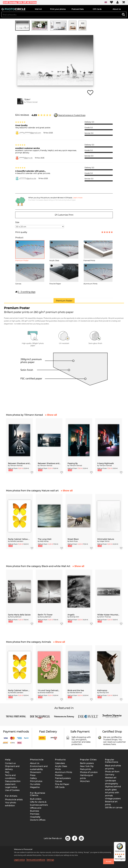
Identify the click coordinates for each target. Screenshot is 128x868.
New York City (87, 766)
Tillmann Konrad (32, 102)
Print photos (36, 781)
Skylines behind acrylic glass (113, 788)
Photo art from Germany (112, 773)
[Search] (123, 14)
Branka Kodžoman (47, 693)
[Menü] (124, 843)
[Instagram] (68, 838)
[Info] (17, 243)
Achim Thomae (105, 617)
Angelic (71, 615)
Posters (59, 775)
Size (17, 222)
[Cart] (123, 2)
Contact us (10, 763)
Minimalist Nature (106, 539)
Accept (108, 861)
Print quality (21, 232)
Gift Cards (60, 787)
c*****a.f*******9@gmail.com (30, 133)
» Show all (51, 415)
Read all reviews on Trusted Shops (72, 115)
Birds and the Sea (76, 690)
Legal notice (11, 787)
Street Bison (73, 539)
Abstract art (111, 778)
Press (33, 775)
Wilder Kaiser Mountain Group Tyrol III (109, 615)
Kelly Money (44, 541)
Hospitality (35, 817)
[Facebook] (75, 838)
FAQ (7, 772)
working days (27, 292)
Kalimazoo (102, 690)
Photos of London (89, 772)
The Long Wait (45, 539)
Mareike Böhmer (76, 693)
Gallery (33, 778)
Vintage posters (113, 799)
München (85, 781)
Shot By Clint (74, 617)
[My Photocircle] (117, 2)
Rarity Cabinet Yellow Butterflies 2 (19, 539)
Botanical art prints (111, 803)
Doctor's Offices (38, 820)
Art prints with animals (112, 794)
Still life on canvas (114, 808)
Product (19, 238)
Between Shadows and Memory (19, 463)
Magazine (35, 787)
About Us (35, 763)
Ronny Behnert (16, 617)
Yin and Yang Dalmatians (49, 690)
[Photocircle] (13, 9)
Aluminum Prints (63, 772)
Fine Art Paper (62, 784)
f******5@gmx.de (26, 158)
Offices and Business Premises (36, 811)
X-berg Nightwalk (105, 463)
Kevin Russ (74, 541)
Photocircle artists (14, 800)
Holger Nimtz (104, 541)
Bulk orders (36, 799)
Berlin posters (87, 763)
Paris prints (85, 769)
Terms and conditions (36, 860)
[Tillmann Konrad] (20, 101)
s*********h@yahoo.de (28, 178)
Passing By (73, 463)
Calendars (60, 763)
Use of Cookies (12, 790)
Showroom (35, 772)
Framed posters (63, 778)
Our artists (35, 784)
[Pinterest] (81, 838)
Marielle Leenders (17, 541)
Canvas (58, 781)
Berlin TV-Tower (45, 615)
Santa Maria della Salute (19, 615)
